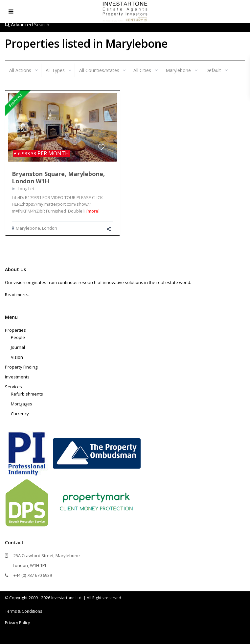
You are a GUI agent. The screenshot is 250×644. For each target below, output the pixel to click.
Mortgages (22, 404)
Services (13, 387)
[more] (93, 211)
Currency (20, 414)
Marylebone (28, 228)
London (50, 228)
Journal (18, 347)
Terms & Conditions (23, 611)
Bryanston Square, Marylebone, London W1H (58, 177)
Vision (17, 357)
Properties (15, 330)
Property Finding (21, 367)
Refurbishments (27, 394)
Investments (17, 377)
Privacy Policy (17, 623)
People (18, 337)
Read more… (18, 295)
